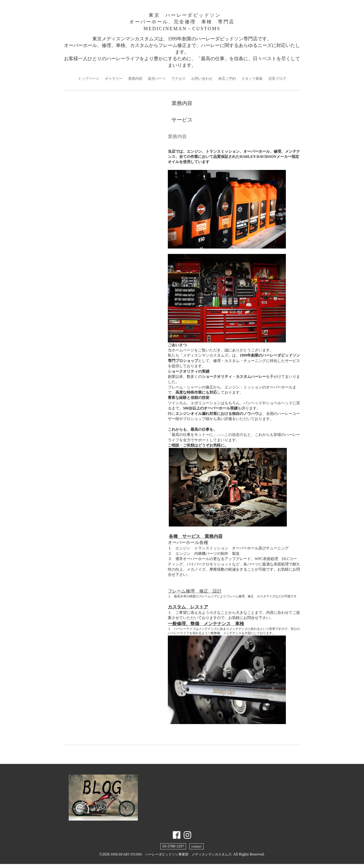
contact (196, 850)
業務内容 (133, 82)
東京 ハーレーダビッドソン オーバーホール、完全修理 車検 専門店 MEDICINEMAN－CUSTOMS (182, 23)
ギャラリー (110, 82)
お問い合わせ (203, 82)
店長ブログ (282, 82)
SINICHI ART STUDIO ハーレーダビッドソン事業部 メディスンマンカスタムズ (171, 858)
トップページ (84, 82)
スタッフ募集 (256, 82)
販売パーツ (156, 82)
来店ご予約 (229, 82)
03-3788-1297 (173, 850)
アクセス (178, 82)
